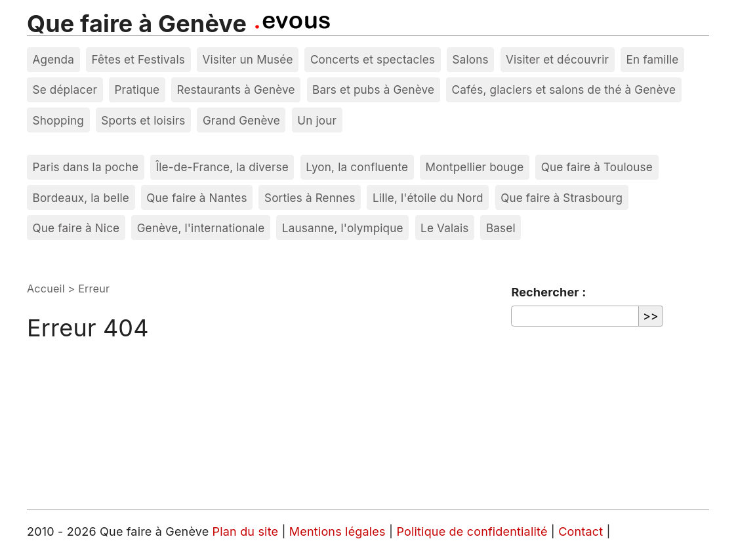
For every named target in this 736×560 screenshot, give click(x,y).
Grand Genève (241, 120)
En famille (652, 59)
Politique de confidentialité (473, 531)
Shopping (58, 120)
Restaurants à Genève (235, 90)
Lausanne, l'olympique (343, 228)
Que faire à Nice (76, 228)
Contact (582, 531)
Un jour (317, 120)
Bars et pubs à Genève (373, 90)
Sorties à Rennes (310, 198)
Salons (471, 59)
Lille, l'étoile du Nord (428, 198)
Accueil (46, 289)
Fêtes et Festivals (138, 59)
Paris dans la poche (86, 167)
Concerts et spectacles (373, 59)
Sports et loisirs (143, 120)
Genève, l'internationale (201, 228)
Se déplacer (65, 90)
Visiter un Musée (247, 59)
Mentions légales (339, 531)
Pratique (137, 90)
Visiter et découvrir (557, 59)
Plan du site (246, 531)
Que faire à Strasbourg (562, 198)
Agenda (54, 59)
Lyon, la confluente (357, 167)
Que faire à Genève (137, 24)
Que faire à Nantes (196, 198)
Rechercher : (548, 292)
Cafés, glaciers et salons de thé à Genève (564, 90)
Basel (501, 228)
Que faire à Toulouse (597, 167)
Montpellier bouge (475, 167)
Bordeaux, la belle (81, 198)
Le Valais (444, 228)
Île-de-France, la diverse (222, 167)
